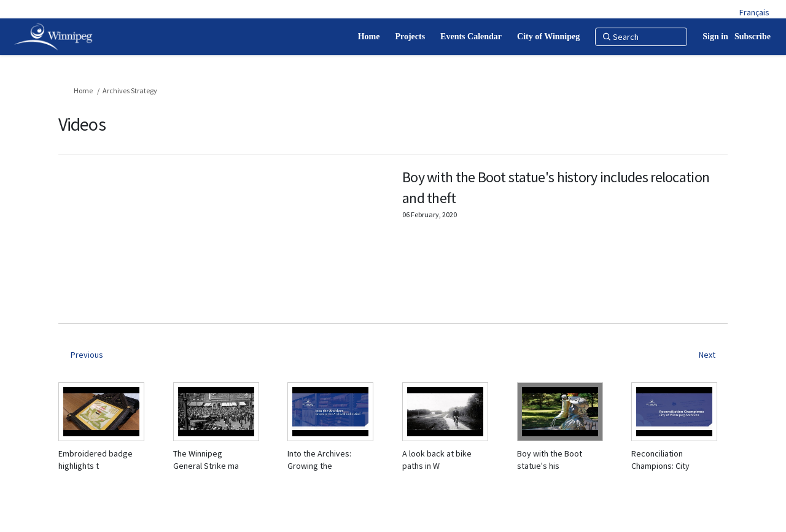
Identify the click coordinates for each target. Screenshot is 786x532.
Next (707, 355)
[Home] (369, 37)
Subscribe (753, 37)
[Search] (641, 37)
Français (754, 12)
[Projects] (410, 37)
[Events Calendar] (471, 37)
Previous (87, 355)
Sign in (715, 37)
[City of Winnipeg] (548, 37)
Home (83, 91)
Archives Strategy (130, 91)
